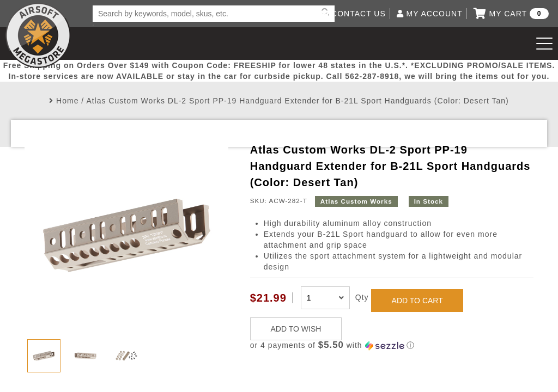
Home (67, 101)
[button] (392, 345)
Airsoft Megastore (38, 35)
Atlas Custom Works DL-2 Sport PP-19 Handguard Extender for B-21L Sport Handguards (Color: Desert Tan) (297, 101)
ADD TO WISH (296, 329)
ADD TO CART (417, 301)
